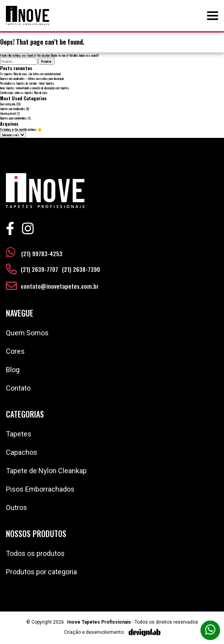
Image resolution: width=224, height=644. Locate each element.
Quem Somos (27, 333)
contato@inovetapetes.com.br (60, 286)
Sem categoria (8, 104)
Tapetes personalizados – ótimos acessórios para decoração (32, 78)
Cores (15, 351)
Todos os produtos (35, 553)
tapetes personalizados (13, 109)
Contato (18, 388)
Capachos (22, 452)
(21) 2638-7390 (81, 269)
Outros (16, 507)
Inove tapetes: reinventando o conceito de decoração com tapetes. (35, 88)
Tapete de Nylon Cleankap (46, 471)
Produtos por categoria (41, 572)
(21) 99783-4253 (34, 252)
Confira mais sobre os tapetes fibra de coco (24, 92)
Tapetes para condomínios (13, 118)
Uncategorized (8, 113)
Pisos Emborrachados (40, 489)
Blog (13, 370)
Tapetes (19, 434)
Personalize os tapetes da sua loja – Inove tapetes (27, 83)
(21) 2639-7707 (39, 269)
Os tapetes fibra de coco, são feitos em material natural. (30, 74)
